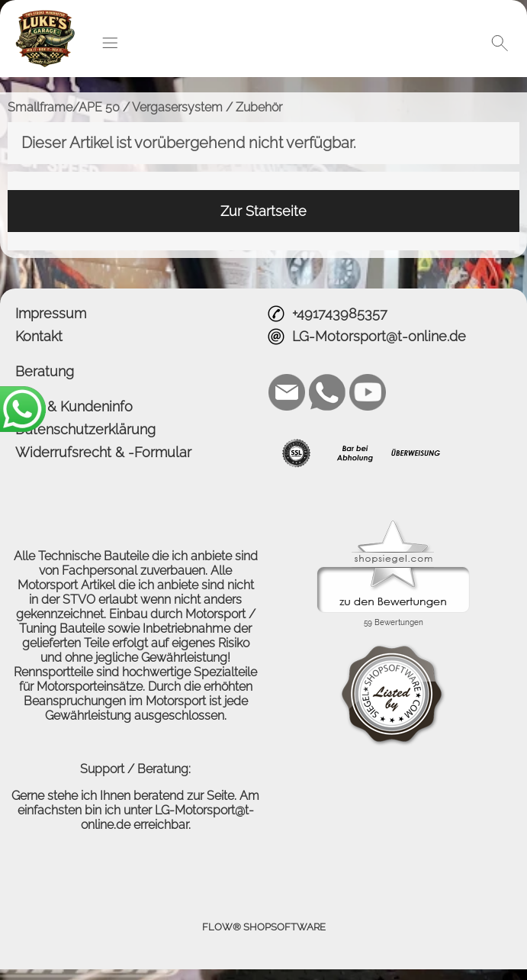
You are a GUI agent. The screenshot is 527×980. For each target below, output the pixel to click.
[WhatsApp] (327, 392)
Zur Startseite (263, 211)
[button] (110, 43)
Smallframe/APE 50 (64, 107)
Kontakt (39, 336)
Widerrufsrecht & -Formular (103, 452)
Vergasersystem (177, 107)
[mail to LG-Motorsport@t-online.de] (287, 392)
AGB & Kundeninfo (74, 406)
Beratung (45, 371)
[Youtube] (368, 392)
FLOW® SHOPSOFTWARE (264, 927)
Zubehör (259, 107)
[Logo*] (45, 16)
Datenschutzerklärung (85, 429)
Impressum (51, 313)
